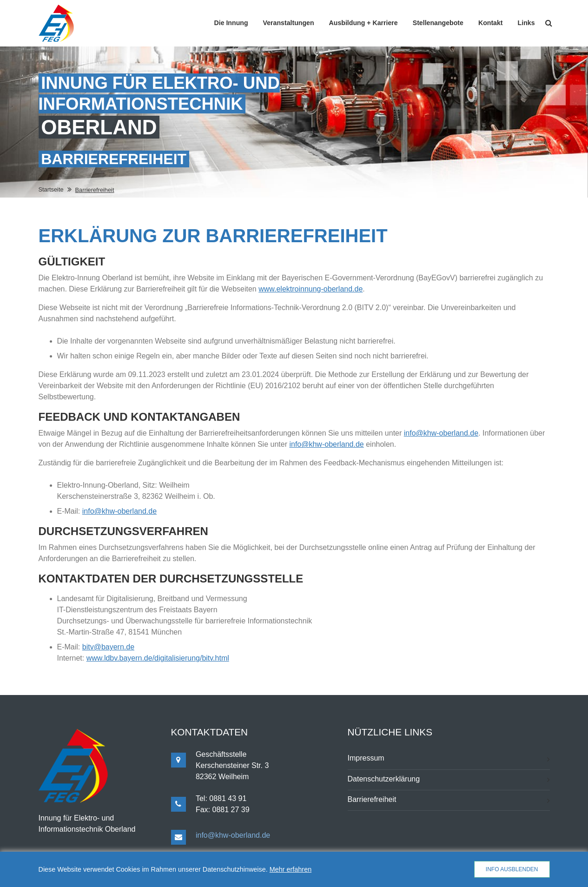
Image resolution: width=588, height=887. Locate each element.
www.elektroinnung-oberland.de (311, 289)
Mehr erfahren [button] (291, 869)
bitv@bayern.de (108, 647)
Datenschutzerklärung (384, 779)
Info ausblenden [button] (512, 869)
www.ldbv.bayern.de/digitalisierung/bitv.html (158, 658)
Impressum (366, 758)
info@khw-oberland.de (441, 433)
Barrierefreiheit (372, 799)
